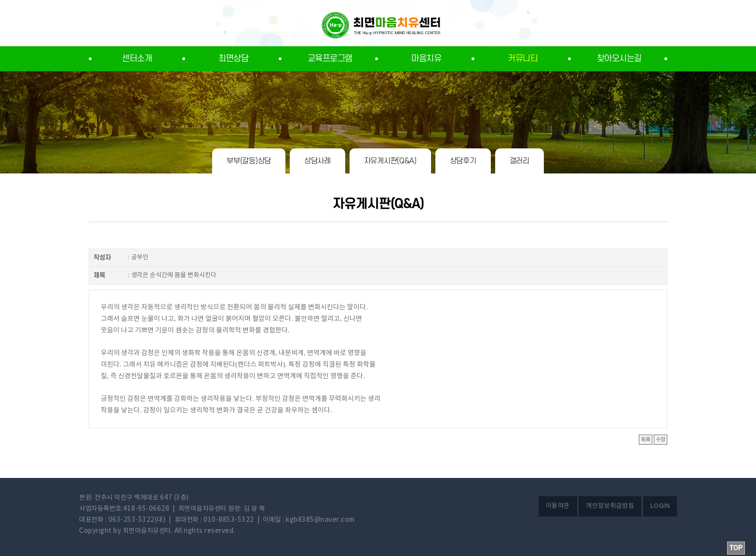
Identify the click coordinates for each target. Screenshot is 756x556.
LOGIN (660, 506)
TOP (736, 548)
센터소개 (137, 59)
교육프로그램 (330, 59)
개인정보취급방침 (610, 506)
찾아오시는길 (619, 59)
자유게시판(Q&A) (390, 161)
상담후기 (463, 161)
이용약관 (558, 506)
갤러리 (520, 161)
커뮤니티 (523, 59)
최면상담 (233, 59)
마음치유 (426, 59)
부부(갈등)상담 (249, 161)
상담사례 (317, 161)
